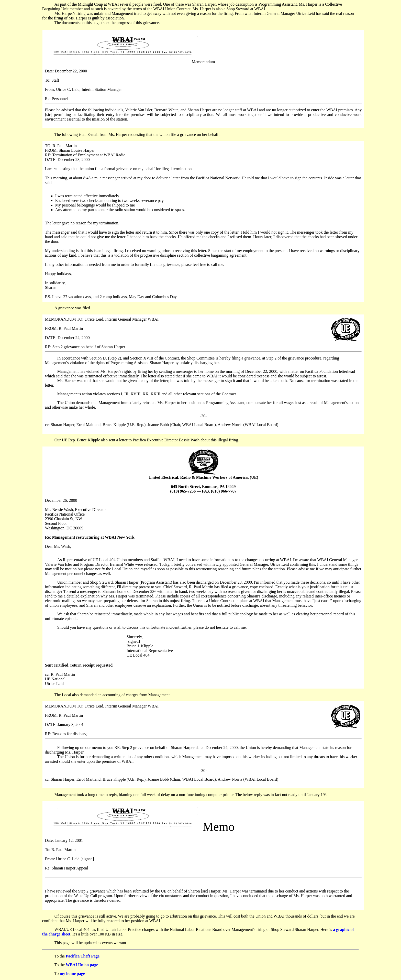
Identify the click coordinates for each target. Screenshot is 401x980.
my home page (72, 973)
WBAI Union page (82, 965)
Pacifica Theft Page (83, 956)
